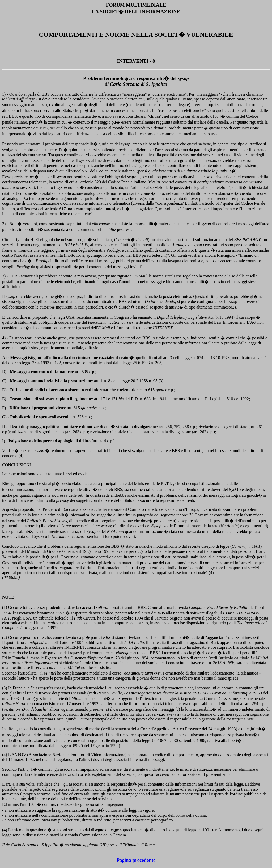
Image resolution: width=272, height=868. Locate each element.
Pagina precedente (136, 860)
